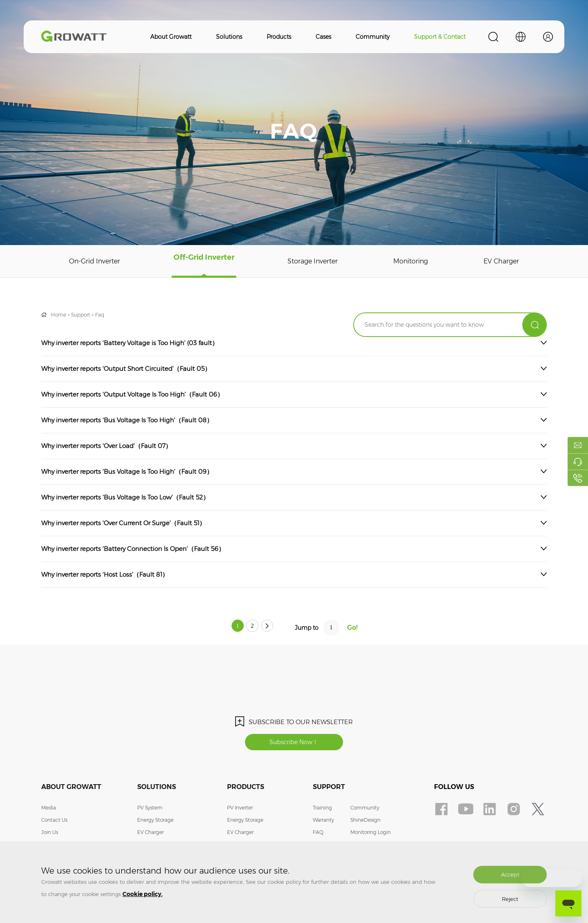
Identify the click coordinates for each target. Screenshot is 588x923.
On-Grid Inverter (96, 261)
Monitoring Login (371, 835)
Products (279, 37)
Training (322, 810)
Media (49, 810)
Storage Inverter (314, 261)
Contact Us (54, 823)
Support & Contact (440, 37)
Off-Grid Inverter (205, 261)
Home (59, 315)
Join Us (50, 835)
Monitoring (412, 261)
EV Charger (502, 261)
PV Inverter (240, 810)
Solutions (229, 37)
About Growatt (171, 37)
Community (373, 37)
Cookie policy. (143, 894)
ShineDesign (365, 823)
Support (81, 315)
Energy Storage (155, 823)
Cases (323, 37)
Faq (100, 315)
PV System (150, 810)
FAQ (318, 835)
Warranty (323, 823)
